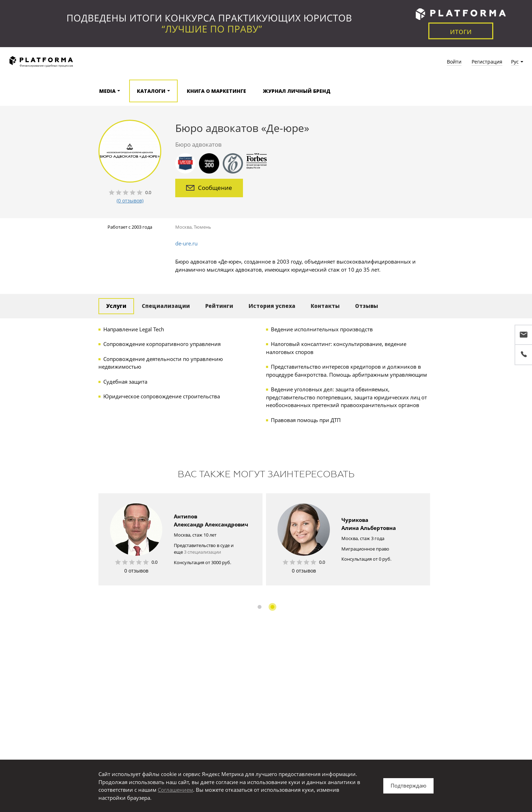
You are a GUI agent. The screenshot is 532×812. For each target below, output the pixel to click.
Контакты (325, 306)
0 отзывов (136, 571)
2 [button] (272, 607)
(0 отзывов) (130, 201)
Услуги (116, 306)
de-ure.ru (186, 243)
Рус (515, 62)
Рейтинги (219, 306)
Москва (183, 227)
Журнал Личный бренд (297, 91)
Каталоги (151, 91)
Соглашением (175, 790)
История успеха (272, 306)
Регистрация (487, 62)
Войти (454, 62)
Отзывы (367, 306)
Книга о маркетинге (216, 91)
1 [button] (260, 607)
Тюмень (202, 227)
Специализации (166, 306)
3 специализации (202, 552)
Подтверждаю (408, 785)
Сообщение (209, 188)
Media (107, 91)
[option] (180, 539)
